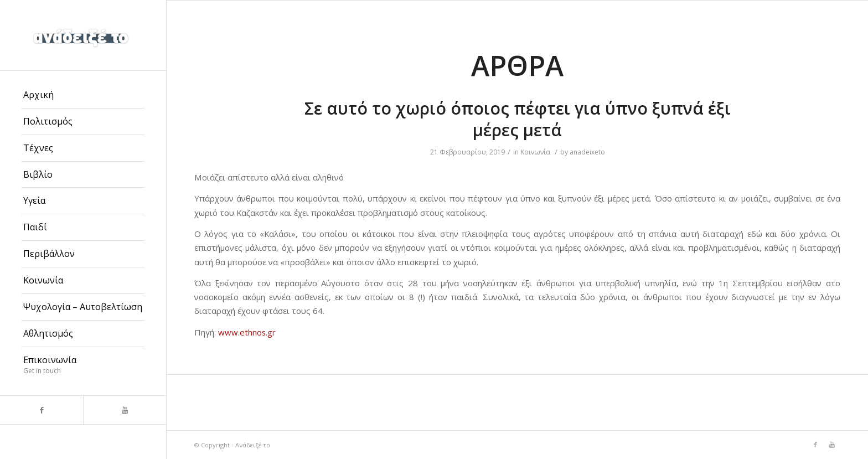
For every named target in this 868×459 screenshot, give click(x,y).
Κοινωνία (535, 152)
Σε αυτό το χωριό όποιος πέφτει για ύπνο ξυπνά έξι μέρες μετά (518, 119)
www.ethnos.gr (247, 332)
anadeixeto (587, 152)
